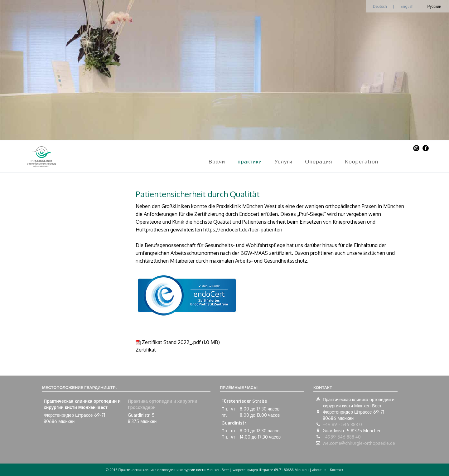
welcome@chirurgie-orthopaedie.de (359, 443)
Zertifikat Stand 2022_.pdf (171, 342)
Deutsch (380, 6)
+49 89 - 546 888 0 (342, 424)
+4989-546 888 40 (342, 437)
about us (319, 470)
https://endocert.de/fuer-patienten (243, 230)
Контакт (336, 470)
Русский (434, 6)
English (407, 6)
